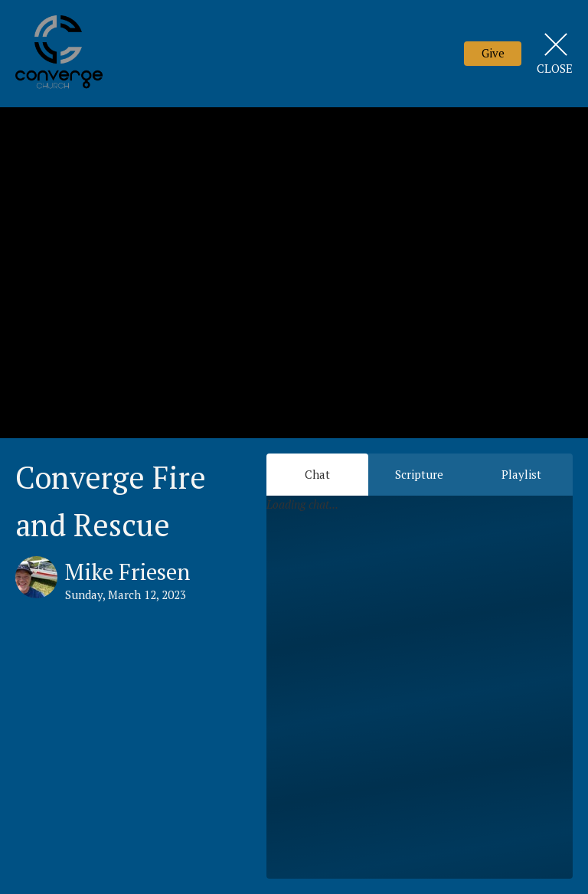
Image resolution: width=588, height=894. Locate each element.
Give (493, 53)
